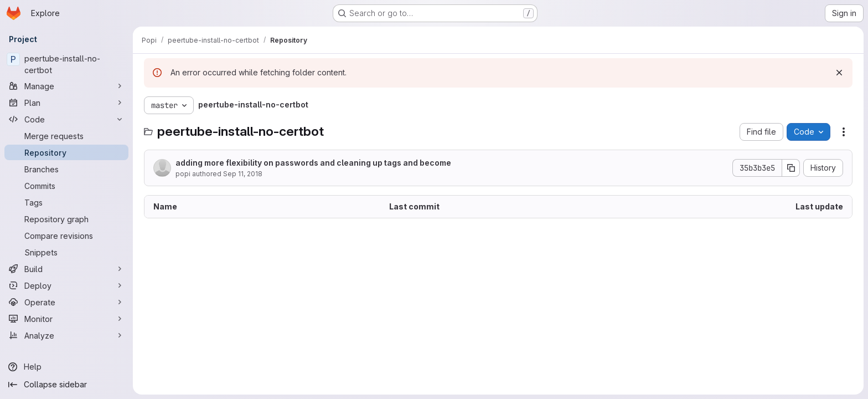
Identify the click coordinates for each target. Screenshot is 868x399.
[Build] (66, 269)
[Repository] (66, 152)
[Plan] (66, 103)
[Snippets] (66, 252)
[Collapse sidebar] (66, 385)
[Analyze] (66, 335)
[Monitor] (66, 319)
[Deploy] (66, 285)
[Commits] (66, 186)
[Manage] (66, 86)
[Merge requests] (66, 136)
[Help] (66, 367)
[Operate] (66, 302)
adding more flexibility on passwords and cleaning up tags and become (313, 163)
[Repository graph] (66, 219)
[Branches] (66, 169)
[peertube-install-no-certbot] (66, 64)
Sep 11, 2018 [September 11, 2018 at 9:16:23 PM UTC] (243, 174)
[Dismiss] (839, 73)
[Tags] (66, 202)
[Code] (66, 119)
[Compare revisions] (66, 236)
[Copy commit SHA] (791, 168)
